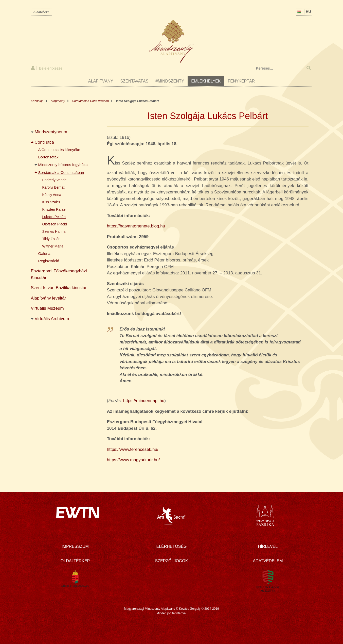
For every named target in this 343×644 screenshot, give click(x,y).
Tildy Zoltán (51, 239)
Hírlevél (268, 546)
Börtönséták (48, 157)
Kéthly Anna (52, 195)
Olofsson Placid (55, 224)
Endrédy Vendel (55, 180)
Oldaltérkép (75, 561)
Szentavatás (134, 81)
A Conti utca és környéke (59, 150)
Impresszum (75, 546)
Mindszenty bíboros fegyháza (63, 165)
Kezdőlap (37, 101)
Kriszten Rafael (54, 209)
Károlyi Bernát (53, 187)
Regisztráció (49, 261)
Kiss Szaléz (51, 202)
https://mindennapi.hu (144, 401)
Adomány (41, 12)
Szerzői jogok (172, 561)
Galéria (44, 253)
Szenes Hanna (54, 232)
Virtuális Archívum (52, 319)
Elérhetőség (171, 546)
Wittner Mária (53, 246)
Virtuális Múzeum (47, 308)
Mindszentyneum (51, 132)
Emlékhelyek (206, 81)
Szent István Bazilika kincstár (59, 288)
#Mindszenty (170, 81)
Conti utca (44, 142)
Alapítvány (101, 81)
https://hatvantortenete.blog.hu (136, 226)
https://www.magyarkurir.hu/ (133, 460)
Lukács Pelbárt (54, 217)
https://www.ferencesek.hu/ (133, 449)
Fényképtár (241, 81)
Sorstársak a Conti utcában (91, 101)
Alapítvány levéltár (49, 298)
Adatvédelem (268, 561)
